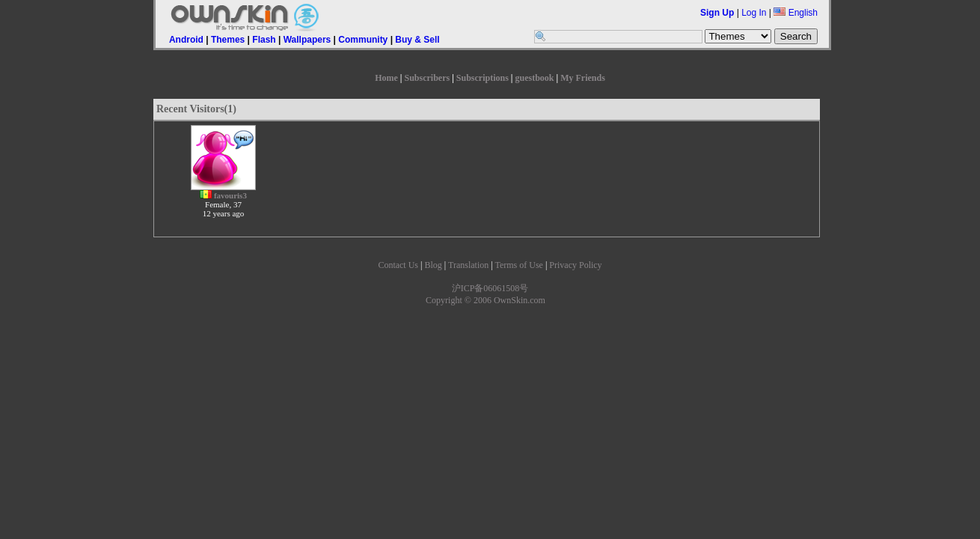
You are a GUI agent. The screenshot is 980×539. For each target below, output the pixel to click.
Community (363, 40)
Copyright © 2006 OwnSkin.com (486, 300)
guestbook (535, 78)
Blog (433, 265)
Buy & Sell (417, 40)
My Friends (583, 78)
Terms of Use (518, 265)
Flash (264, 40)
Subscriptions (483, 78)
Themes (228, 40)
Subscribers (427, 78)
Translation (468, 265)
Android (186, 40)
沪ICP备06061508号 (490, 288)
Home (386, 78)
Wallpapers (307, 40)
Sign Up (717, 13)
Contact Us (398, 265)
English (796, 13)
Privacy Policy (575, 265)
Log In (754, 13)
